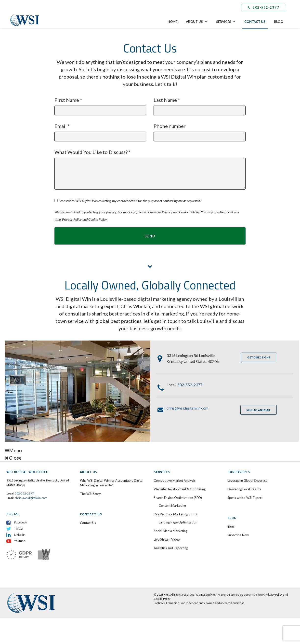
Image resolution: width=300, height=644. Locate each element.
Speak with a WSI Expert (245, 498)
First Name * (100, 104)
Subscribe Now (238, 535)
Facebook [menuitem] (21, 523)
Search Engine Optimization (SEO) (178, 498)
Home (172, 22)
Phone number (199, 130)
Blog (278, 22)
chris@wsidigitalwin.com (188, 408)
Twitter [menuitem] (19, 529)
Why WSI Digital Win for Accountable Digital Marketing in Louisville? (112, 483)
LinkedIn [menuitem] (20, 535)
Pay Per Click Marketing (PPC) (176, 514)
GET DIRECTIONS (259, 358)
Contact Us (255, 22)
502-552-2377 (263, 7)
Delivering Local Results (244, 489)
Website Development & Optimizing (180, 489)
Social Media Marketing (171, 531)
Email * (100, 130)
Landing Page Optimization (178, 522)
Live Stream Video (167, 540)
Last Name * (199, 104)
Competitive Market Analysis (175, 481)
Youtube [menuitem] (20, 541)
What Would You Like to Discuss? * (150, 162)
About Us (197, 22)
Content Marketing (172, 506)
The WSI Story (90, 494)
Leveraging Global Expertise (247, 481)
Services (226, 22)
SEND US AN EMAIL (259, 410)
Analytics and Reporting (171, 548)
